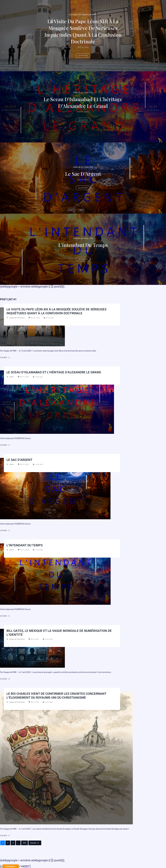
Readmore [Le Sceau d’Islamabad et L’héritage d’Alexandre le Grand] (83, 120)
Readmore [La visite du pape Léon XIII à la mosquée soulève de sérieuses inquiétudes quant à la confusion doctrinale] (83, 55)
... (18, 843)
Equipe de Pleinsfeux (17, 318)
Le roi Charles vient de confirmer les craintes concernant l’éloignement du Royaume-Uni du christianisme (56, 696)
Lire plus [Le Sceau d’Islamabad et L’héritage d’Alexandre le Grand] (5, 445)
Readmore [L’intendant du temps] (83, 259)
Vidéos (77, 93)
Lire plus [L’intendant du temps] (5, 616)
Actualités (75, 15)
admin (12, 377)
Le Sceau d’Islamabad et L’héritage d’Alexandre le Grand (83, 102)
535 (25, 843)
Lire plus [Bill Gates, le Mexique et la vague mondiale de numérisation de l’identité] (5, 679)
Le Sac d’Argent (83, 174)
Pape (94, 15)
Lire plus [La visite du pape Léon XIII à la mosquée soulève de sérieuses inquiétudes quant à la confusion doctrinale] (5, 357)
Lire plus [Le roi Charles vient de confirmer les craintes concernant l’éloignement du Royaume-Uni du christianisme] (5, 836)
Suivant (35, 843)
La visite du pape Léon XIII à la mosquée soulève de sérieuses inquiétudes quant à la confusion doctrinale (83, 31)
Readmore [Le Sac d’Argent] (83, 188)
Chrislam (87, 15)
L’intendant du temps (83, 245)
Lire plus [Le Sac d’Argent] (5, 530)
